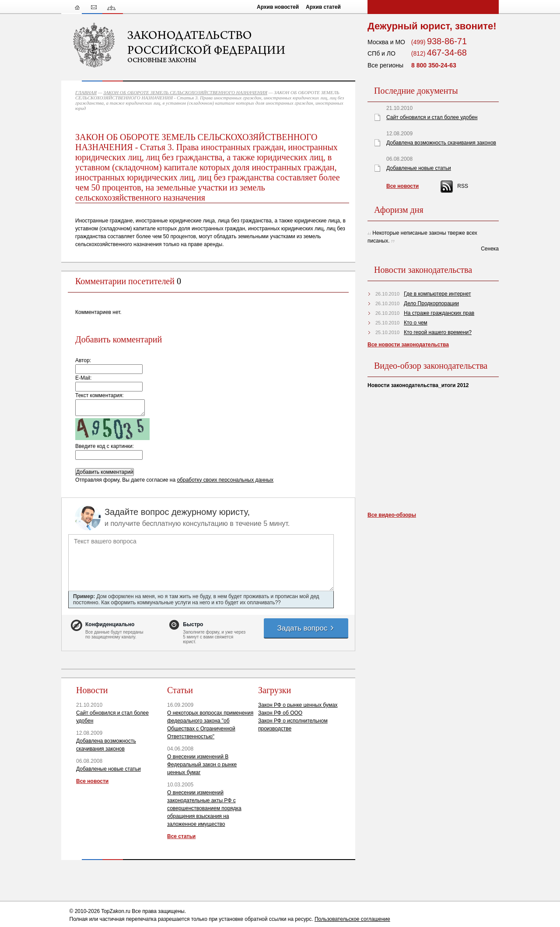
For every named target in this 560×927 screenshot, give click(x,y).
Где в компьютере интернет (437, 294)
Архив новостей (278, 7)
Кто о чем (416, 323)
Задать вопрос (306, 628)
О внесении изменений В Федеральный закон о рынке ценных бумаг (202, 765)
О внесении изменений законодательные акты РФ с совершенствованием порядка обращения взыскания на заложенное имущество (204, 808)
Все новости (92, 781)
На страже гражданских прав (439, 313)
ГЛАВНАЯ (86, 92)
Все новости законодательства (408, 345)
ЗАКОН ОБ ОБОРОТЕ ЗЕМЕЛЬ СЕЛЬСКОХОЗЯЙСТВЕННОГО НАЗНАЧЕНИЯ (185, 92)
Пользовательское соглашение (352, 919)
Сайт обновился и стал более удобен (432, 117)
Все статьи (181, 836)
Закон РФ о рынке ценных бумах (298, 705)
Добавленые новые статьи (108, 769)
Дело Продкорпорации (431, 303)
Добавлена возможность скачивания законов (441, 143)
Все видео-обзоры (392, 515)
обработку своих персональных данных (225, 480)
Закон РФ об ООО (280, 713)
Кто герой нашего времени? (438, 332)
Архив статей (323, 7)
